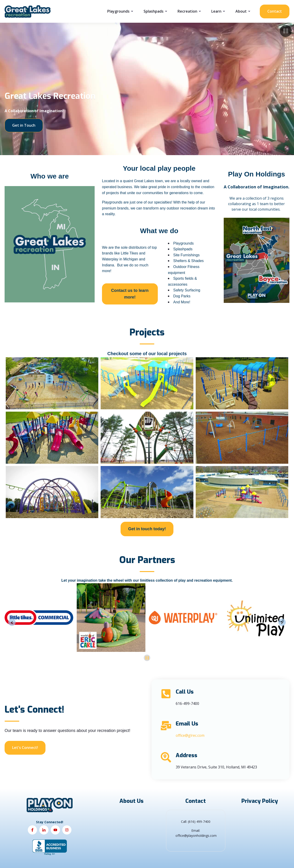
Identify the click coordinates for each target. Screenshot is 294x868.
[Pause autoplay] (147, 658)
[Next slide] (282, 622)
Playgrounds (118, 11)
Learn (216, 11)
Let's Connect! (25, 748)
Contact (275, 11)
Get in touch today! (147, 529)
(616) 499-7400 (199, 822)
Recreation (187, 11)
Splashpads (154, 11)
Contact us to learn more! (130, 294)
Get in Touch (24, 125)
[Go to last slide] (12, 622)
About (241, 11)
